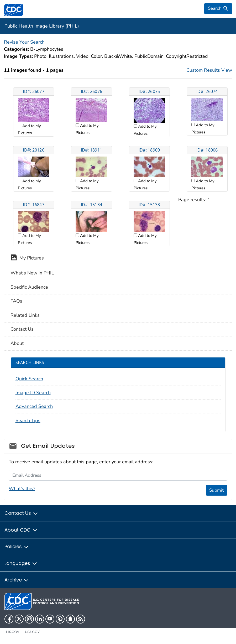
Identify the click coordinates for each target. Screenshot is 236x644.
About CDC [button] (21, 530)
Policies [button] (17, 546)
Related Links (25, 315)
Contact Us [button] (21, 513)
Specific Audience (29, 287)
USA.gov (32, 632)
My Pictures (27, 258)
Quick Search (29, 379)
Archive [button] (17, 580)
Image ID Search (33, 393)
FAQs (16, 301)
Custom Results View (209, 70)
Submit (216, 490)
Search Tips (28, 420)
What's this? (22, 489)
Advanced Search (34, 406)
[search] (218, 9)
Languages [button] (21, 563)
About (17, 343)
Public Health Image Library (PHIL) (42, 26)
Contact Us (22, 329)
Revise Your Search (24, 42)
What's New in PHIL (32, 273)
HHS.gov (12, 632)
